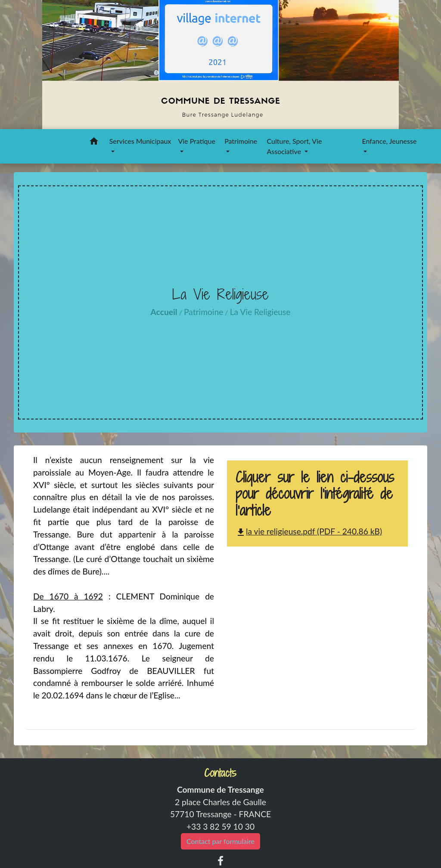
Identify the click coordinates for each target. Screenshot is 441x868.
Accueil (164, 312)
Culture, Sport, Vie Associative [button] (295, 146)
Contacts (220, 773)
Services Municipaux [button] (140, 141)
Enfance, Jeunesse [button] (389, 141)
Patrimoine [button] (241, 141)
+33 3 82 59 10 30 (220, 826)
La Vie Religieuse (260, 312)
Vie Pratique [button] (196, 141)
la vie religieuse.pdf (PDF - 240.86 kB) (309, 531)
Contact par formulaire (220, 841)
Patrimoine (203, 312)
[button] (94, 142)
